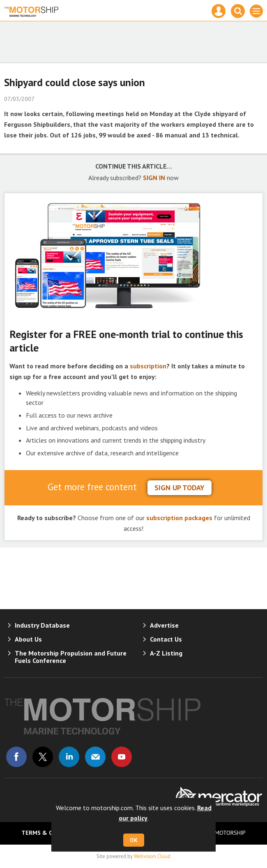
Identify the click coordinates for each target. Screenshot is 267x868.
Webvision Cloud (152, 856)
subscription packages (179, 518)
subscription (148, 366)
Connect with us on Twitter (43, 757)
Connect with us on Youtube (122, 757)
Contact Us (166, 639)
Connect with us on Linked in (69, 757)
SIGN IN (154, 178)
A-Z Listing (166, 653)
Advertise (164, 625)
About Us (28, 639)
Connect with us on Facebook (16, 757)
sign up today (180, 488)
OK (134, 840)
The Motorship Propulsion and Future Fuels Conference (71, 657)
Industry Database (42, 625)
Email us (95, 757)
